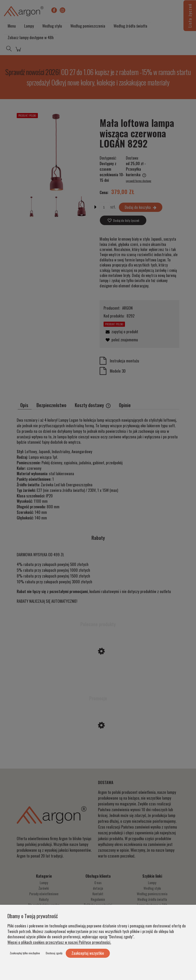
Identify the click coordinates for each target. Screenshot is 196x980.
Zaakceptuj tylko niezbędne (25, 953)
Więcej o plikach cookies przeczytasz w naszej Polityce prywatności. (59, 942)
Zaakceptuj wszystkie (88, 953)
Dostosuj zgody (54, 953)
